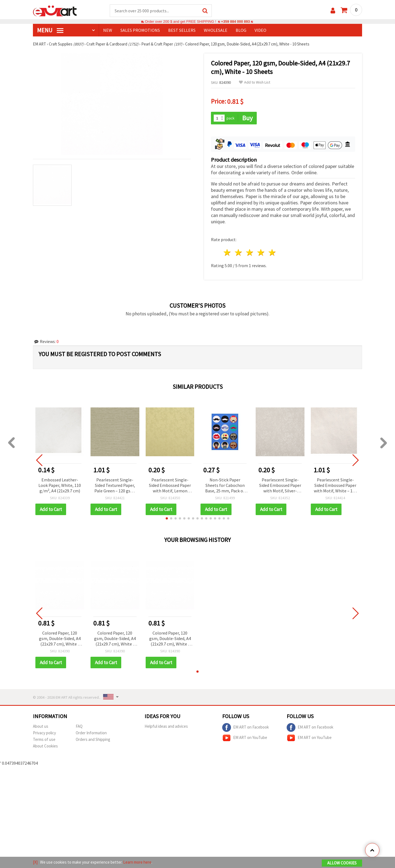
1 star (228, 253)
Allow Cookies (342, 863)
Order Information (91, 733)
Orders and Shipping (93, 739)
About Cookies (45, 746)
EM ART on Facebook (246, 727)
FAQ (79, 726)
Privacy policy (44, 733)
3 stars (250, 253)
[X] (35, 862)
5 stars (272, 253)
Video (260, 30)
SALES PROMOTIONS (140, 30)
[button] (167, 518)
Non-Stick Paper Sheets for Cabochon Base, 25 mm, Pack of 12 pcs (225, 486)
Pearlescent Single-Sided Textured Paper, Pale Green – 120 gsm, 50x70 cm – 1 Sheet (115, 486)
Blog (241, 30)
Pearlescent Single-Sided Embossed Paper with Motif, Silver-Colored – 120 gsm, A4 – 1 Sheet (280, 486)
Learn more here (137, 862)
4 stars (261, 253)
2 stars (239, 253)
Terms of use (44, 739)
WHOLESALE (216, 30)
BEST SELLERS (182, 30)
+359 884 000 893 (235, 22)
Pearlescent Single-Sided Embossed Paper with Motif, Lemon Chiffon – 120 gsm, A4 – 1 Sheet (170, 486)
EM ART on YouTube (245, 738)
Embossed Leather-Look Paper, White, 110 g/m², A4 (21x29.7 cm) (60, 485)
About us (41, 726)
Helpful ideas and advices (166, 726)
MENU (50, 30)
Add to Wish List (255, 83)
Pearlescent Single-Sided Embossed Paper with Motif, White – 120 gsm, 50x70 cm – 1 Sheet (335, 486)
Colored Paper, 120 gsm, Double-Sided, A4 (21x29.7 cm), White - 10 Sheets (60, 639)
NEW (108, 30)
